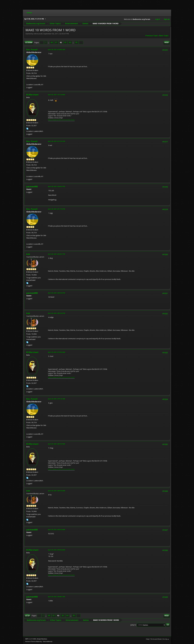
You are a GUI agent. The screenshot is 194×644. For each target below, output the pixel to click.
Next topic (164, 36)
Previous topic (152, 36)
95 (76, 42)
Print (167, 43)
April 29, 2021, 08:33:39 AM (57, 444)
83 (65, 42)
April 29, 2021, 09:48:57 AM (57, 597)
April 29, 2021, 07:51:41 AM (57, 399)
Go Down (29, 43)
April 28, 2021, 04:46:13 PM (57, 186)
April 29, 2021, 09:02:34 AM (57, 530)
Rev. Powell (32, 50)
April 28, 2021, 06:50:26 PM (57, 293)
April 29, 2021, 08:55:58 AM (57, 491)
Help (148, 639)
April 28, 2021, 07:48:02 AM (57, 50)
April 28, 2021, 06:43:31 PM (57, 254)
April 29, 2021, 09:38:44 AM (57, 550)
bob (28, 254)
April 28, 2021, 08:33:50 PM (57, 313)
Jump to (133, 625)
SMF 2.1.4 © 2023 (31, 639)
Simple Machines (42, 639)
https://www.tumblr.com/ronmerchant (61, 120)
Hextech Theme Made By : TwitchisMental (39, 641)
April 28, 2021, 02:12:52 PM (57, 141)
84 (70, 42)
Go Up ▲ (166, 639)
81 (56, 42)
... (49, 42)
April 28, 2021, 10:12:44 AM (57, 95)
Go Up (27, 616)
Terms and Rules (156, 639)
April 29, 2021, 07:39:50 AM (57, 352)
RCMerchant (32, 95)
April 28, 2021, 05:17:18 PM (57, 209)
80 (52, 42)
